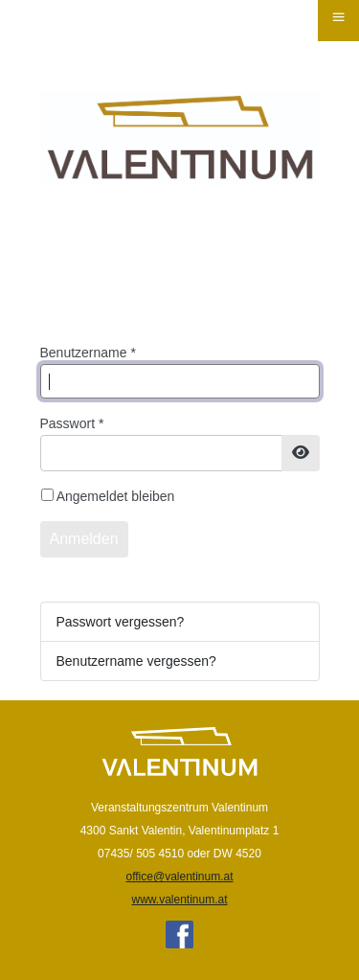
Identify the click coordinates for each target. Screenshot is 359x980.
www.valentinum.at (179, 900)
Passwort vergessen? (121, 622)
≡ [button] (338, 17)
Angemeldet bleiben (116, 496)
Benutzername (88, 353)
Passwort (72, 423)
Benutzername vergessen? (136, 661)
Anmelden (84, 539)
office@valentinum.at (179, 877)
